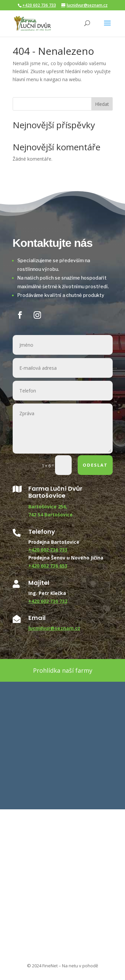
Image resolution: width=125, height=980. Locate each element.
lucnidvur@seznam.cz (54, 628)
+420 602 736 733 (39, 5)
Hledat (102, 104)
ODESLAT (95, 465)
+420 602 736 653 (48, 566)
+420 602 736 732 (48, 601)
